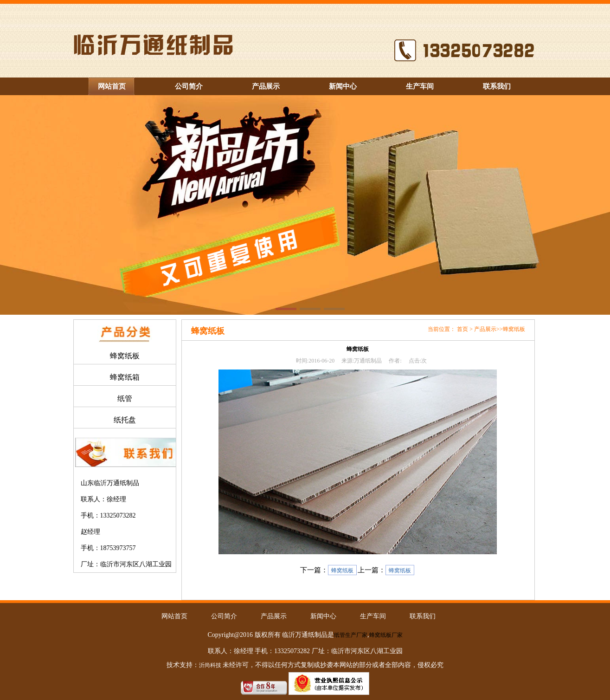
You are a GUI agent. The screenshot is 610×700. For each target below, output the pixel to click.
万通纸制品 (368, 361)
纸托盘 (125, 420)
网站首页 (112, 86)
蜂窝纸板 (125, 356)
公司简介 (189, 86)
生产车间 (420, 86)
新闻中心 (343, 86)
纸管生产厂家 (351, 635)
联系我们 (497, 86)
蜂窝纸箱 (125, 377)
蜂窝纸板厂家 (386, 635)
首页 (462, 329)
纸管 (125, 399)
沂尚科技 (210, 665)
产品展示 (266, 86)
